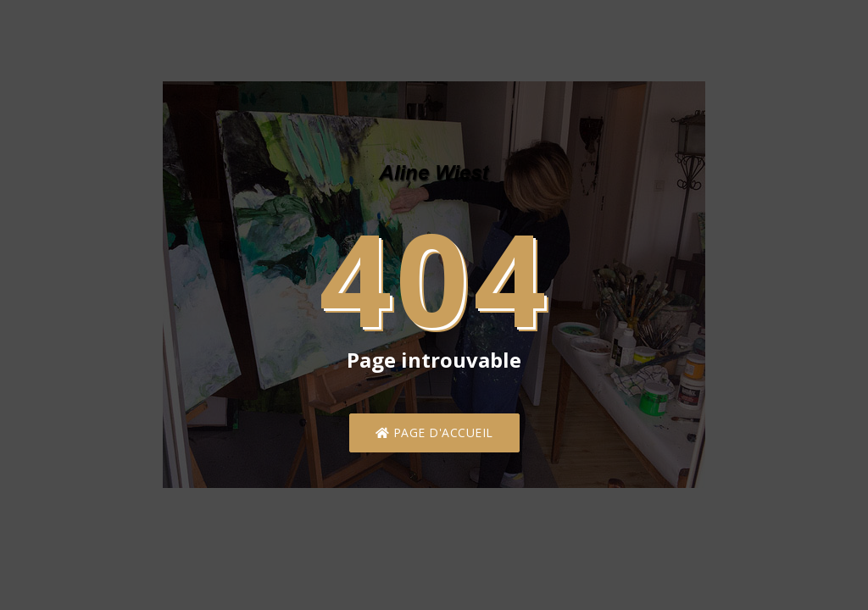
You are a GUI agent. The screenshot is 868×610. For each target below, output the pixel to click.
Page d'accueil (434, 433)
